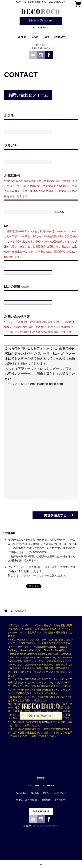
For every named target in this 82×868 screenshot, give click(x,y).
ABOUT (46, 800)
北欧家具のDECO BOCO (45, 826)
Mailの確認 (17, 287)
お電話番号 (41, 186)
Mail (41, 241)
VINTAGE (33, 786)
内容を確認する (55, 515)
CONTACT (20, 611)
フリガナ (11, 146)
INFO (46, 793)
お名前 (9, 116)
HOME (41, 778)
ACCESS (21, 793)
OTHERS (49, 786)
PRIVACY (60, 800)
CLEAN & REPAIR (27, 800)
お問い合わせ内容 (41, 324)
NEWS (35, 793)
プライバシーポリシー (34, 575)
